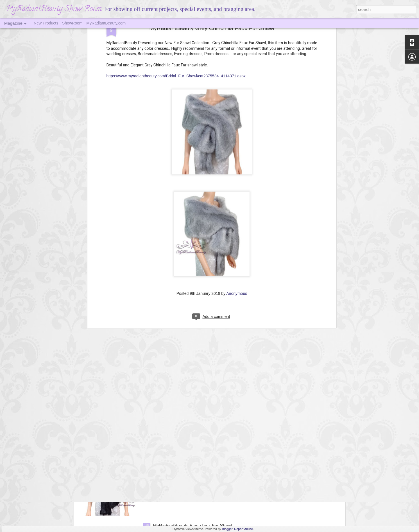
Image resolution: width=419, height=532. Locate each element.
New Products (46, 23)
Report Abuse (244, 529)
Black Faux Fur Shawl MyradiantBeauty (192, 462)
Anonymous (237, 239)
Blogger (227, 529)
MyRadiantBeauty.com (106, 23)
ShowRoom (72, 23)
